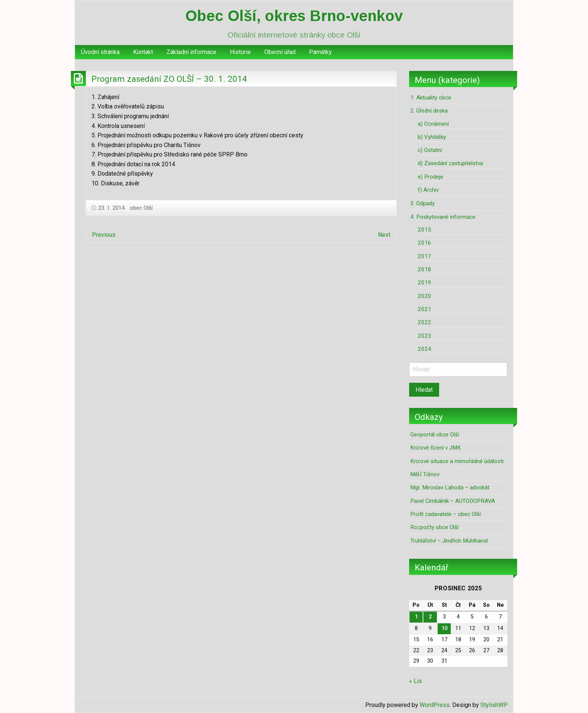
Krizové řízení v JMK (436, 448)
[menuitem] (100, 52)
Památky (320, 52)
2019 (424, 283)
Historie (240, 52)
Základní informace (191, 52)
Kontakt (143, 52)
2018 (424, 269)
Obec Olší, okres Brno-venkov (294, 16)
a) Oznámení (433, 124)
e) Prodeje (430, 177)
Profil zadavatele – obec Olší (445, 514)
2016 (424, 243)
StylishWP (494, 705)
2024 (424, 349)
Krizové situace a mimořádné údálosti (457, 461)
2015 (424, 230)
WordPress (435, 705)
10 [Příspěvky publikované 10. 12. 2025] (444, 628)
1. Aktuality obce (431, 98)
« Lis (415, 681)
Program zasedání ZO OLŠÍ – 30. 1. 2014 (169, 79)
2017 (424, 256)
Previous (104, 235)
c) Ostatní (430, 150)
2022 (424, 322)
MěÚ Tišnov (425, 474)
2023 (424, 336)
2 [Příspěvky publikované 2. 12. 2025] (430, 617)
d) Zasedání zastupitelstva (450, 163)
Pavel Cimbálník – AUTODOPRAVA (453, 501)
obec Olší (141, 208)
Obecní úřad (280, 52)
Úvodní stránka (100, 52)
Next (384, 235)
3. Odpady (422, 203)
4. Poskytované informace (443, 217)
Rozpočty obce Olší (434, 527)
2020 (424, 296)
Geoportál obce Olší (435, 435)
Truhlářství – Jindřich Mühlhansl (449, 541)
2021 (424, 309)
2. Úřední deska (429, 111)
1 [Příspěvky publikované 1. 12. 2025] (416, 617)
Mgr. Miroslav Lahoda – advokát (450, 487)
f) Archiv (428, 190)
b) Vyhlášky (432, 137)
